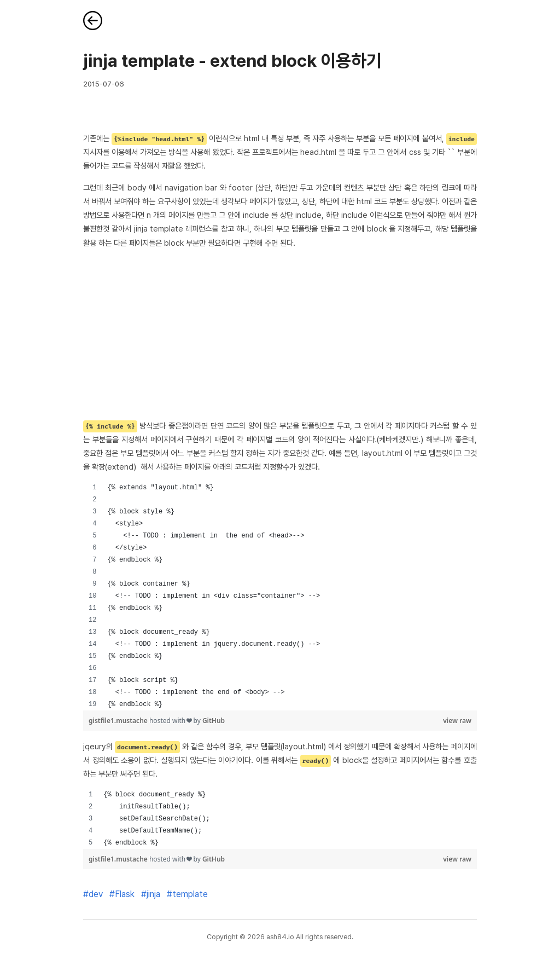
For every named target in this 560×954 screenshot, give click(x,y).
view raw (457, 721)
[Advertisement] (280, 334)
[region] (280, 596)
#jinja (151, 894)
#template (187, 894)
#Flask (122, 894)
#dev (93, 894)
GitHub (214, 721)
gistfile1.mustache (119, 721)
